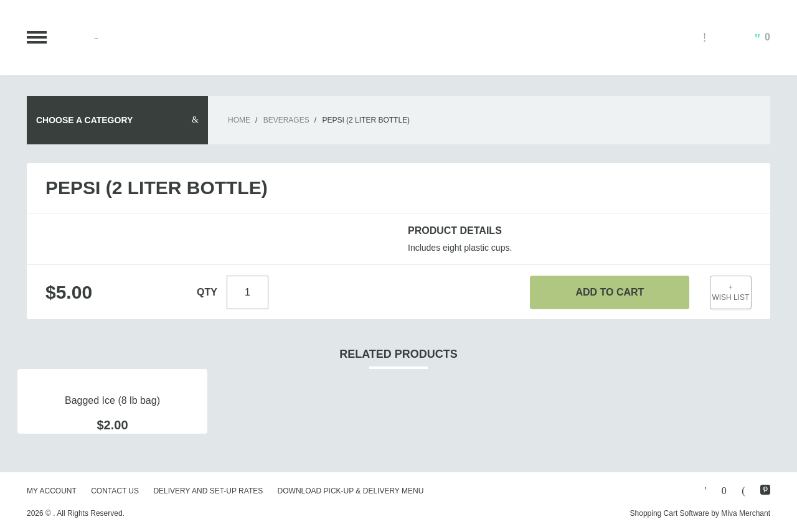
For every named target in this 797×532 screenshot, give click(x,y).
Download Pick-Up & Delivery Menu (351, 491)
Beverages (286, 120)
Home (239, 120)
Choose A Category (84, 120)
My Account (52, 491)
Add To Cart (610, 292)
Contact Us (115, 491)
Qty (207, 292)
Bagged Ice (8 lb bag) (112, 400)
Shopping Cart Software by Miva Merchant (700, 513)
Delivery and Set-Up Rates (208, 491)
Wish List (731, 293)
